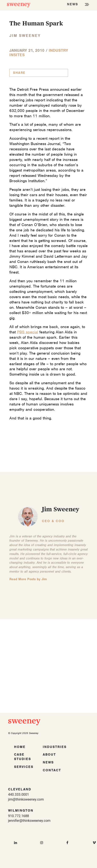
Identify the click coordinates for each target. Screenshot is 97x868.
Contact (52, 770)
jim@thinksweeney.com (26, 799)
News (48, 762)
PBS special (28, 332)
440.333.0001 (19, 795)
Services (24, 767)
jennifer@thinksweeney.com (29, 821)
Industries (55, 747)
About (49, 755)
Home (20, 747)
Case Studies (23, 757)
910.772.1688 (19, 816)
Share (19, 73)
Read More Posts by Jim (28, 579)
